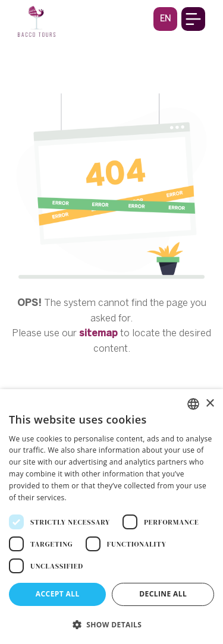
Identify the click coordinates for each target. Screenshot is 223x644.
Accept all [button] (58, 594)
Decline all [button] (163, 594)
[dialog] (111, 517)
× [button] (210, 404)
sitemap (98, 333)
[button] (165, 19)
